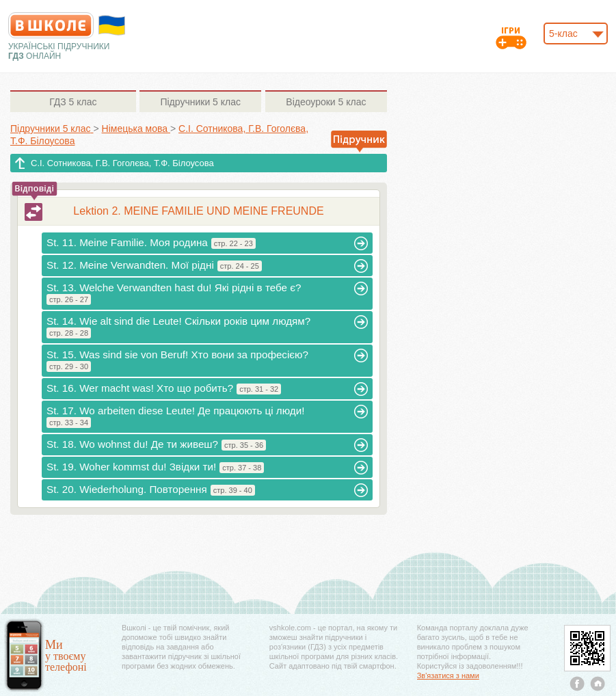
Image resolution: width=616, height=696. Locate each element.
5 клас (73, 102)
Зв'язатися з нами (448, 675)
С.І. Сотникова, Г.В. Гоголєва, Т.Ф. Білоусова (122, 163)
